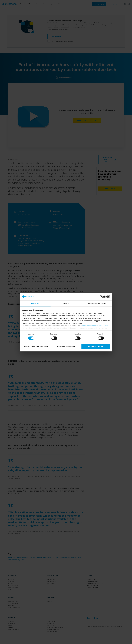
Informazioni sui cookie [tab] (97, 303)
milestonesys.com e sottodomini (95, 326)
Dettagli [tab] (66, 303)
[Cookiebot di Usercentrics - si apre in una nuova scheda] (101, 297)
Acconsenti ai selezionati (66, 346)
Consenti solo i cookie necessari (36, 346)
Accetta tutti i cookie (96, 346)
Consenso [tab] (35, 303)
